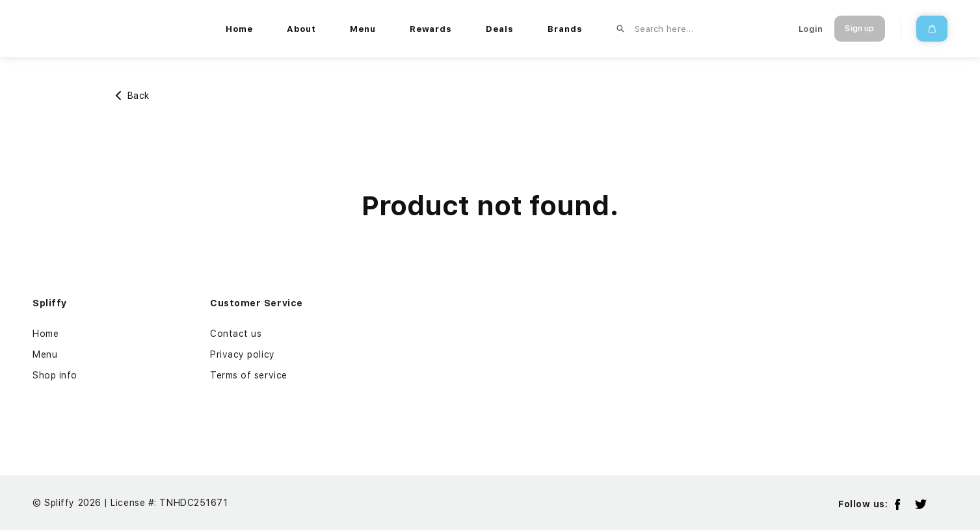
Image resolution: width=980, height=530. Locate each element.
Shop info (55, 375)
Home (46, 334)
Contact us (236, 334)
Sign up (859, 29)
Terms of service (249, 375)
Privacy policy (243, 354)
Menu (45, 354)
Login (811, 29)
